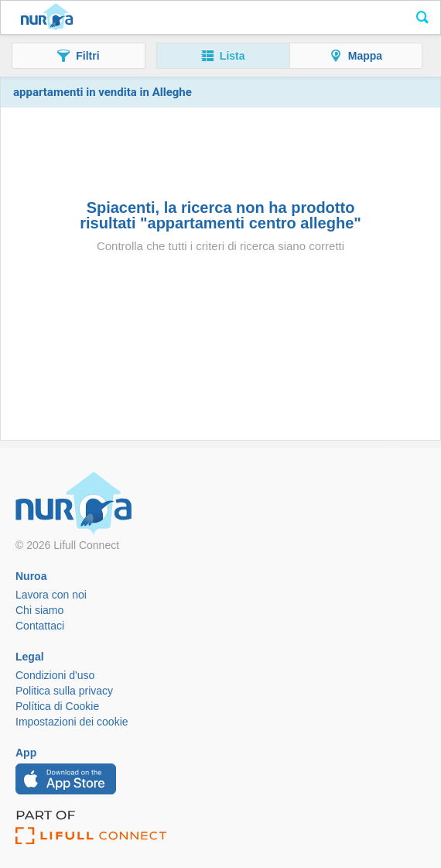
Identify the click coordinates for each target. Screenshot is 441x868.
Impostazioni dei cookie (72, 722)
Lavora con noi (51, 595)
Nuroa (47, 18)
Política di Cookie (57, 706)
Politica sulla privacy (64, 691)
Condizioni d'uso (55, 675)
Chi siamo (39, 610)
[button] (79, 56)
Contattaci (40, 626)
